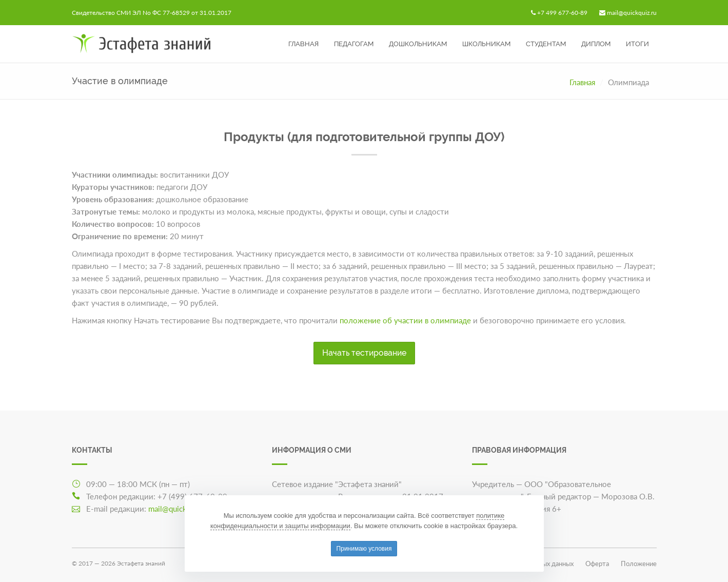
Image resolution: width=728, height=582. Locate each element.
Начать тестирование (364, 353)
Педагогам (354, 44)
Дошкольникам (418, 44)
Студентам (546, 44)
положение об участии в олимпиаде (405, 320)
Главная (303, 44)
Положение (639, 564)
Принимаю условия (364, 549)
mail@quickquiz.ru (632, 13)
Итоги (637, 44)
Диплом (596, 44)
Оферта (597, 564)
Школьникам (486, 44)
